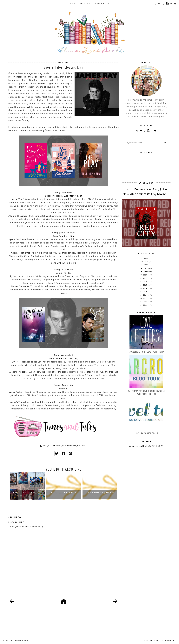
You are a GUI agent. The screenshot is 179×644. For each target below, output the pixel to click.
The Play (67, 273)
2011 (145, 305)
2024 (147, 261)
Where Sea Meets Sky (67, 358)
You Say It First (67, 236)
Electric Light (66, 446)
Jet (67, 389)
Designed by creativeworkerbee (160, 641)
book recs (59, 446)
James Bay (73, 446)
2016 (145, 288)
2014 (145, 295)
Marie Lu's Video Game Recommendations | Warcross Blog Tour (146, 392)
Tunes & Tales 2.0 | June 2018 (64, 493)
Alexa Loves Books (12, 641)
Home (72, 3)
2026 (147, 258)
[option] (28, 486)
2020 (145, 275)
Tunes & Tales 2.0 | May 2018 (100, 493)
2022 (146, 268)
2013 (145, 298)
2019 (145, 278)
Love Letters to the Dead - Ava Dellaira (146, 352)
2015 (145, 292)
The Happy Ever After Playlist (67, 196)
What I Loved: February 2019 (28, 493)
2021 (146, 271)
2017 (145, 285)
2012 (145, 302)
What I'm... (101, 3)
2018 (145, 282)
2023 (147, 265)
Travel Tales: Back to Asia (146, 433)
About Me (85, 3)
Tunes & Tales (81, 446)
